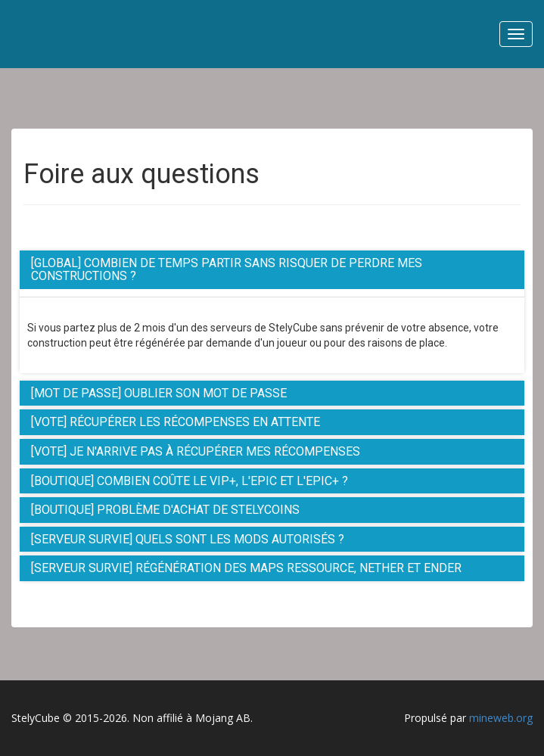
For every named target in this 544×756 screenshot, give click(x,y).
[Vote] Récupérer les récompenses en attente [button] (176, 422)
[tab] (272, 270)
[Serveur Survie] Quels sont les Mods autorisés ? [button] (188, 539)
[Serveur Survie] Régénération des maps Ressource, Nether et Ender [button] (246, 568)
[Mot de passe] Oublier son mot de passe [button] (159, 393)
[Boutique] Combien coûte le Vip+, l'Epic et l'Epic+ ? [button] (190, 481)
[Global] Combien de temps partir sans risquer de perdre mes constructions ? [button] (227, 270)
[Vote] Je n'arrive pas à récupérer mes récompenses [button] (196, 451)
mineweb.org (501, 718)
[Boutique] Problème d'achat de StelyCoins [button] (165, 510)
